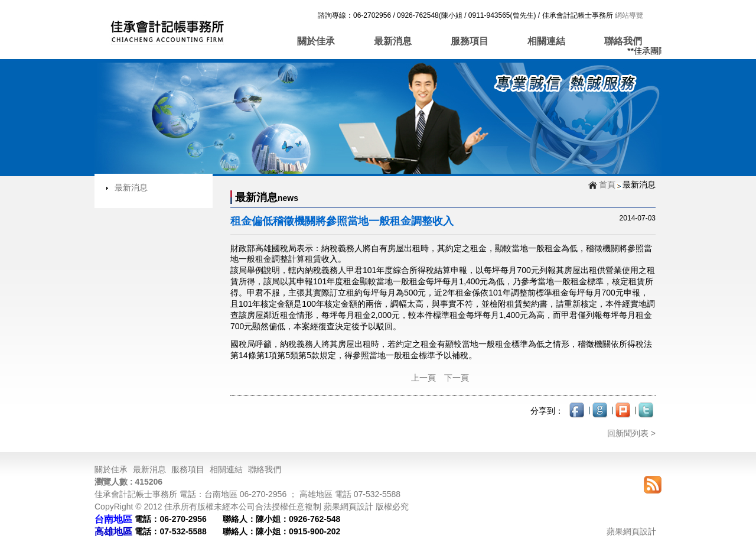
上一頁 (423, 378)
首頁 (607, 184)
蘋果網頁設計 (631, 531)
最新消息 (393, 41)
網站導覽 (628, 15)
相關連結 (546, 41)
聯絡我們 (623, 41)
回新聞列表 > (631, 433)
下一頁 (457, 378)
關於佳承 (316, 41)
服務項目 (470, 41)
